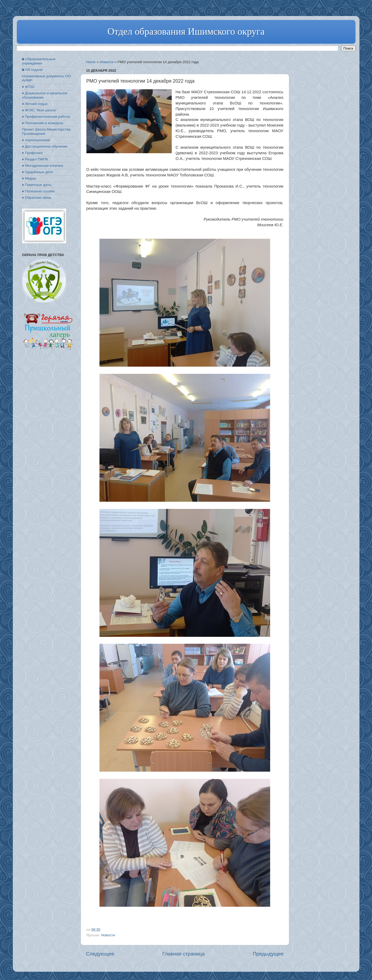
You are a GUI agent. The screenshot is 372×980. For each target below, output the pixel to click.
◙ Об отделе (32, 70)
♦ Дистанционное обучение (45, 146)
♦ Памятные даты (37, 185)
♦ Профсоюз (32, 153)
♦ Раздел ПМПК (35, 159)
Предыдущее (268, 954)
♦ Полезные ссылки (38, 191)
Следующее (100, 954)
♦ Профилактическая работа (46, 117)
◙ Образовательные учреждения (39, 61)
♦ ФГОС (29, 87)
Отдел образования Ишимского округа (186, 31)
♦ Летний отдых (35, 104)
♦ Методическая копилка (43, 166)
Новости (107, 62)
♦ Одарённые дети (38, 172)
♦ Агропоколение (36, 140)
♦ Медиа (29, 178)
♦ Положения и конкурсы (43, 123)
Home (91, 62)
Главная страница (184, 954)
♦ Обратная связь (37, 198)
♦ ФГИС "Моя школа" (39, 110)
